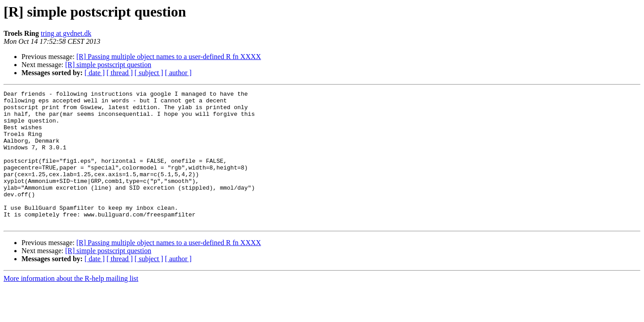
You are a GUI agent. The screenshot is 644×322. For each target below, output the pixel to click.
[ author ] (178, 73)
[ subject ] (149, 73)
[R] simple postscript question (108, 65)
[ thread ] (120, 73)
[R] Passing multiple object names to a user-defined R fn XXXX (169, 57)
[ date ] (95, 73)
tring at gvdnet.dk (66, 33)
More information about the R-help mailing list (71, 305)
